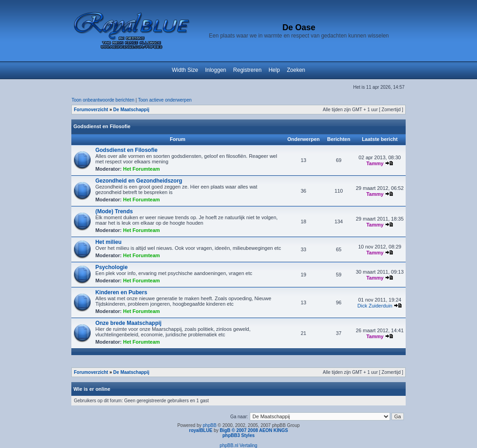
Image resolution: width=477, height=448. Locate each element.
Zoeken (296, 70)
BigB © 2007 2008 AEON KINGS (254, 430)
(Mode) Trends (114, 211)
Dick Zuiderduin (375, 306)
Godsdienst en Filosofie (102, 126)
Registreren (247, 70)
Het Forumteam (142, 169)
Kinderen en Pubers (121, 292)
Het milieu (108, 242)
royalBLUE (201, 430)
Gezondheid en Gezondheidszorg (139, 181)
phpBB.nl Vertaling (238, 445)
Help (274, 70)
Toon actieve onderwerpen (165, 100)
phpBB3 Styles (238, 435)
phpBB (209, 425)
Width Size (185, 70)
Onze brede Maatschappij (128, 323)
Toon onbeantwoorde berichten (103, 100)
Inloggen (215, 70)
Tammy (375, 163)
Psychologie (111, 267)
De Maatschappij (131, 110)
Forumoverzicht (91, 110)
